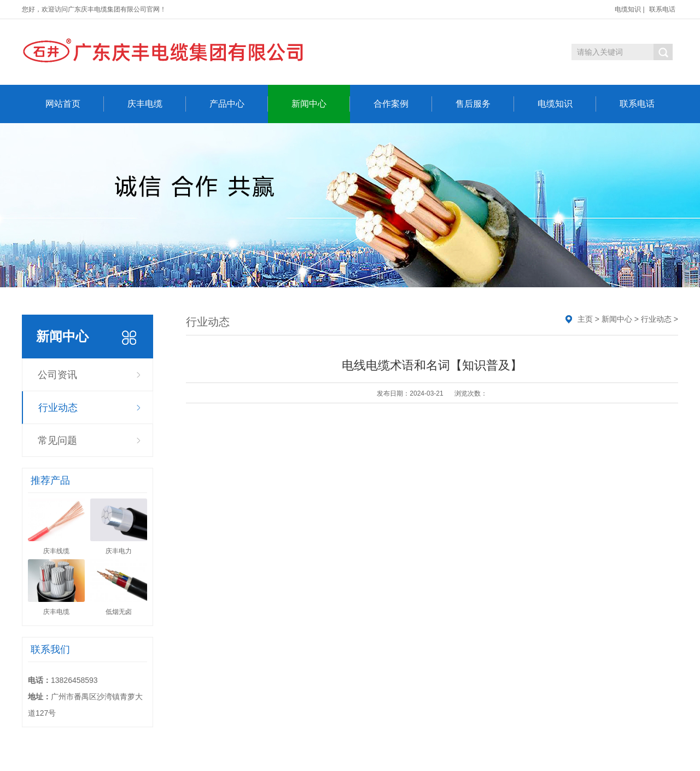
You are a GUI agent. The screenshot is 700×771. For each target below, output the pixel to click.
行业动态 (58, 408)
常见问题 (57, 440)
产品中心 (239, 104)
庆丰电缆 (157, 104)
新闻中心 (321, 104)
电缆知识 (628, 9)
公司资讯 (57, 375)
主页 (585, 319)
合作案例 (403, 104)
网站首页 (75, 104)
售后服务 (485, 104)
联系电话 (662, 9)
